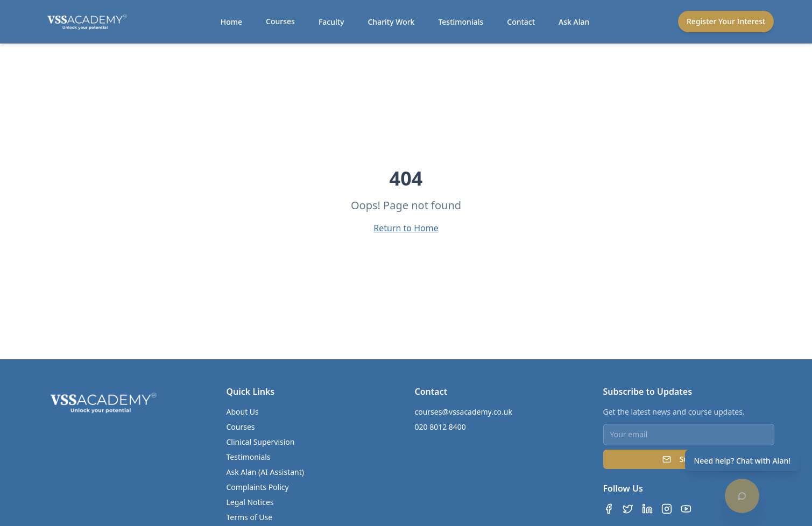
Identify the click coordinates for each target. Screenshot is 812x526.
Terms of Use (250, 517)
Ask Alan (574, 22)
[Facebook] (609, 509)
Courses (280, 21)
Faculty (331, 22)
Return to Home (406, 228)
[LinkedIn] (647, 509)
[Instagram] (667, 509)
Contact (521, 22)
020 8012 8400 (440, 427)
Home (231, 22)
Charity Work (391, 22)
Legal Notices (250, 502)
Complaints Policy (258, 487)
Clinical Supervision (261, 442)
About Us (243, 412)
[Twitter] (628, 509)
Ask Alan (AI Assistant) (266, 472)
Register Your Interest (726, 21)
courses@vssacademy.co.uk (464, 412)
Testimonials (461, 22)
